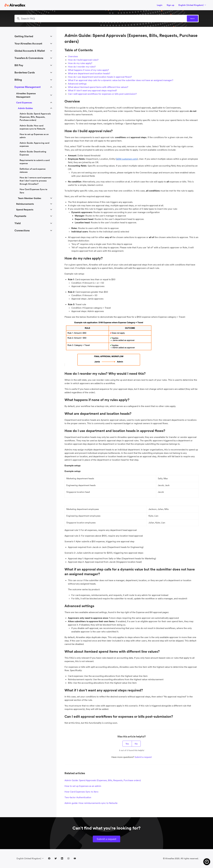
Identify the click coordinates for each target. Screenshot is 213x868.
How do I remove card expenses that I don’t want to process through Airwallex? (35, 181)
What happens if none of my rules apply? (88, 70)
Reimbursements (25, 204)
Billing (18, 80)
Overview (73, 56)
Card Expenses (24, 102)
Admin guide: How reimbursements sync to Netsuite (91, 803)
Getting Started (24, 36)
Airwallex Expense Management (26, 95)
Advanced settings (77, 84)
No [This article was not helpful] (136, 744)
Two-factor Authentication (78, 797)
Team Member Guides (30, 198)
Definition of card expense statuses (33, 170)
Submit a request (143, 757)
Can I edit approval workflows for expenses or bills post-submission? (102, 94)
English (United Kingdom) (192, 5)
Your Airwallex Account (28, 44)
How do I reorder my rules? (82, 67)
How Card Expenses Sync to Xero (81, 792)
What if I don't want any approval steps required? (92, 90)
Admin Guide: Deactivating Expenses (33, 153)
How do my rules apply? (80, 63)
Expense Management (28, 87)
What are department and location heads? (89, 73)
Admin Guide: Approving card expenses (34, 145)
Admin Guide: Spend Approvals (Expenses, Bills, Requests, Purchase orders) (103, 780)
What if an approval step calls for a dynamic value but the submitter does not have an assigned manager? (121, 80)
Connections (22, 230)
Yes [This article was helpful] (127, 744)
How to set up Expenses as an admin (83, 786)
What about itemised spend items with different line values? (98, 87)
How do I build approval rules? (83, 60)
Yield (18, 223)
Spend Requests (25, 210)
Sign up (170, 5)
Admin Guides (25, 108)
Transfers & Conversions (29, 58)
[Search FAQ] (107, 19)
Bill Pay (19, 65)
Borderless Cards (25, 72)
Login (160, 5)
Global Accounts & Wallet (30, 51)
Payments (20, 216)
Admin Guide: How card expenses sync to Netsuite (32, 127)
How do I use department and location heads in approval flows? (100, 77)
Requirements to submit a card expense (35, 162)
